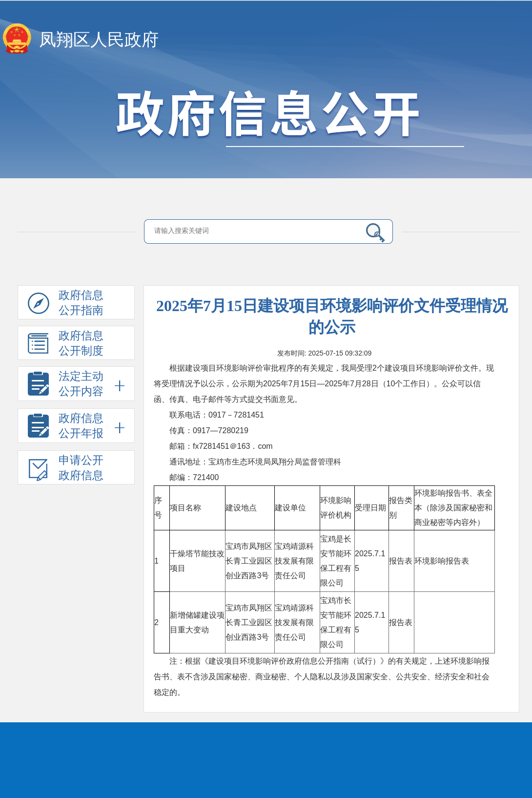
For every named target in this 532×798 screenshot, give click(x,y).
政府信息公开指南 (66, 304)
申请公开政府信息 (66, 469)
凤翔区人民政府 (99, 40)
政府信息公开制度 (66, 345)
